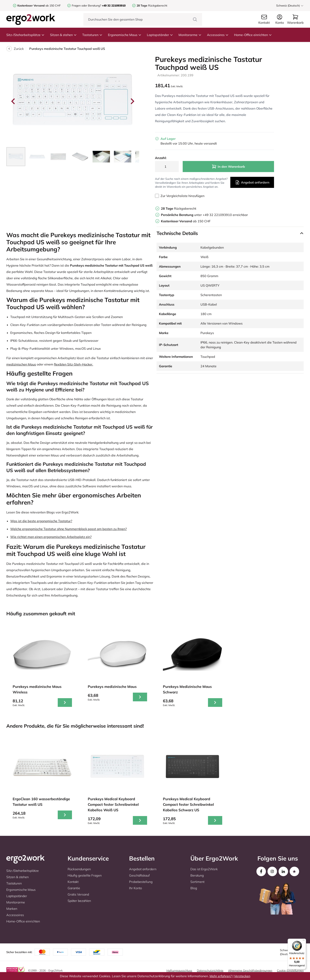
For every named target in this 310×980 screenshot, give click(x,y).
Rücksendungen (79, 869)
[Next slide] (132, 101)
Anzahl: (161, 158)
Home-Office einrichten (253, 35)
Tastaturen (92, 35)
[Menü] (304, 941)
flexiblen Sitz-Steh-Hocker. (74, 364)
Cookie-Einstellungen (290, 971)
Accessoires (218, 35)
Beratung (197, 875)
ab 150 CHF (39, 6)
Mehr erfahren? (221, 976)
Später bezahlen (79, 901)
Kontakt (73, 882)
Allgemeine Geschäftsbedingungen (250, 971)
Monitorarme (190, 35)
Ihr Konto (136, 888)
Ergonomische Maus (125, 35)
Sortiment (197, 882)
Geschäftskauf (139, 875)
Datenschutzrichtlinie (210, 971)
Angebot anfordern (252, 182)
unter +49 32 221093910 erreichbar (204, 215)
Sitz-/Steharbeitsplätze (25, 35)
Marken (12, 909)
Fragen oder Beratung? (86, 6)
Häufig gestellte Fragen (85, 875)
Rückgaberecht (152, 6)
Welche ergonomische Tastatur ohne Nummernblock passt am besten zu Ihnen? (69, 529)
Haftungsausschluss (179, 971)
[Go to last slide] (13, 101)
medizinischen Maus (21, 364)
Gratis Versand (78, 894)
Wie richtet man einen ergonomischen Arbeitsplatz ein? (51, 537)
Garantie (74, 888)
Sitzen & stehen (63, 35)
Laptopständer (160, 35)
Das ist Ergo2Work (204, 869)
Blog (194, 888)
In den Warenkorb (228, 167)
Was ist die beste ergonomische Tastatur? (41, 521)
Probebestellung (141, 882)
